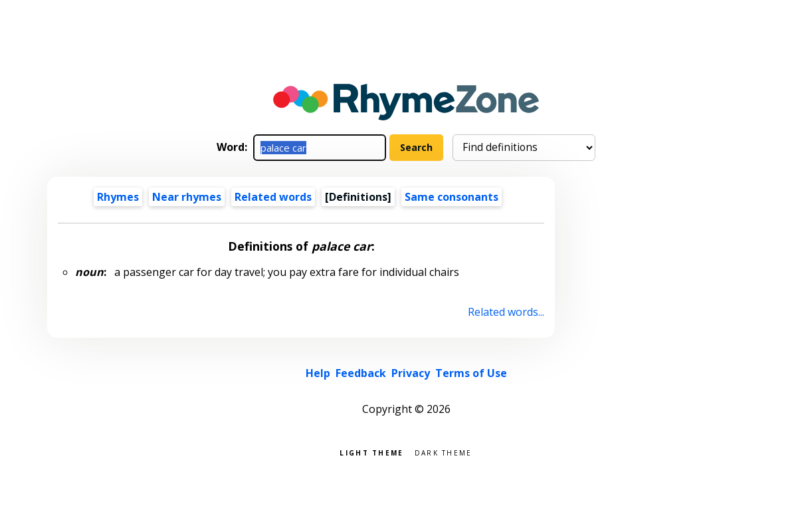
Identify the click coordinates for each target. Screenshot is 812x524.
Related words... (506, 312)
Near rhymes (187, 197)
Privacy (411, 373)
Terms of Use (471, 373)
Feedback (361, 373)
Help (318, 373)
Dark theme (444, 452)
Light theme (371, 452)
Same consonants (452, 197)
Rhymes (118, 197)
